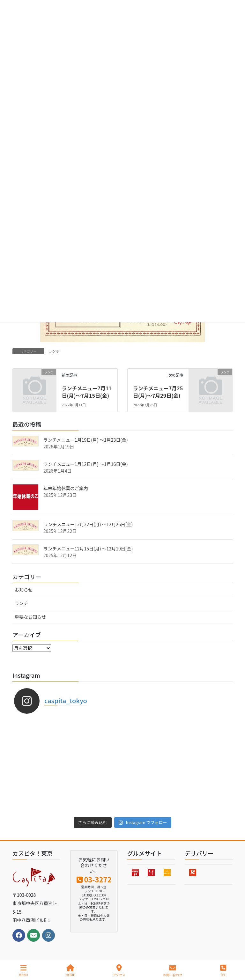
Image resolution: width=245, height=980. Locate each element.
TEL (223, 971)
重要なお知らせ (30, 617)
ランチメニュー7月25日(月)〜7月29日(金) (158, 392)
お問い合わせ (173, 971)
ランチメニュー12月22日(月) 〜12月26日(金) (88, 524)
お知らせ (24, 590)
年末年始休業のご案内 (66, 488)
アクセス (119, 971)
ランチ (54, 351)
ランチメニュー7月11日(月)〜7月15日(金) (86, 392)
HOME (70, 971)
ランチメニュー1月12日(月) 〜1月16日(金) (86, 464)
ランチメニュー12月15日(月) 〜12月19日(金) (88, 549)
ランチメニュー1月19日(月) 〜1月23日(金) (86, 440)
